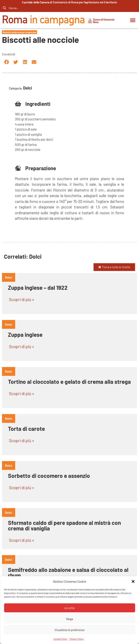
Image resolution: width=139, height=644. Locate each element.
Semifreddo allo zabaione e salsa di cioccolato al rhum (68, 572)
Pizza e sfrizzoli (27, 617)
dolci (9, 277)
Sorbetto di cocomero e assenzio (49, 476)
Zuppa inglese (25, 335)
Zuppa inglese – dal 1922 (38, 288)
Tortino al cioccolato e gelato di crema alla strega (69, 382)
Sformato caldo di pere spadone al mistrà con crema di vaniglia (64, 525)
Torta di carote (26, 429)
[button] (133, 20)
